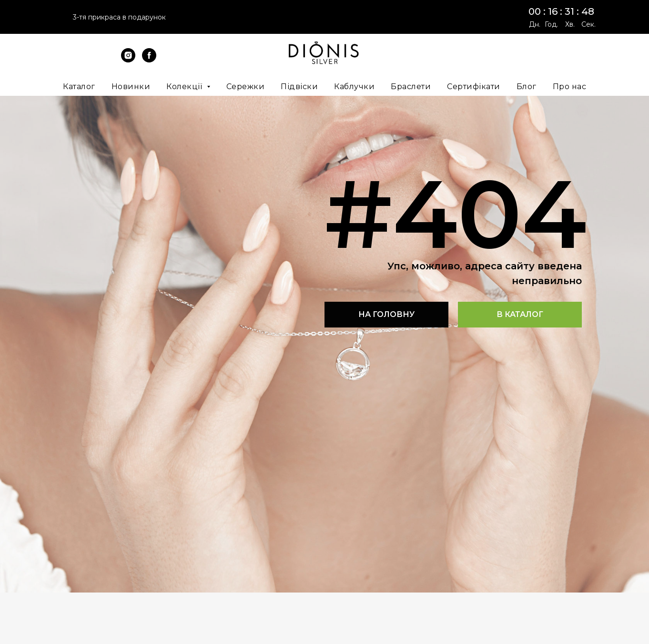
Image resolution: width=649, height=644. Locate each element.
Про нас (570, 87)
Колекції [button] (185, 87)
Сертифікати (474, 87)
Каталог (79, 87)
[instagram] (128, 60)
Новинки (131, 87)
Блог (527, 87)
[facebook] (149, 60)
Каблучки (354, 87)
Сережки (246, 87)
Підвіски (299, 87)
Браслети (411, 87)
